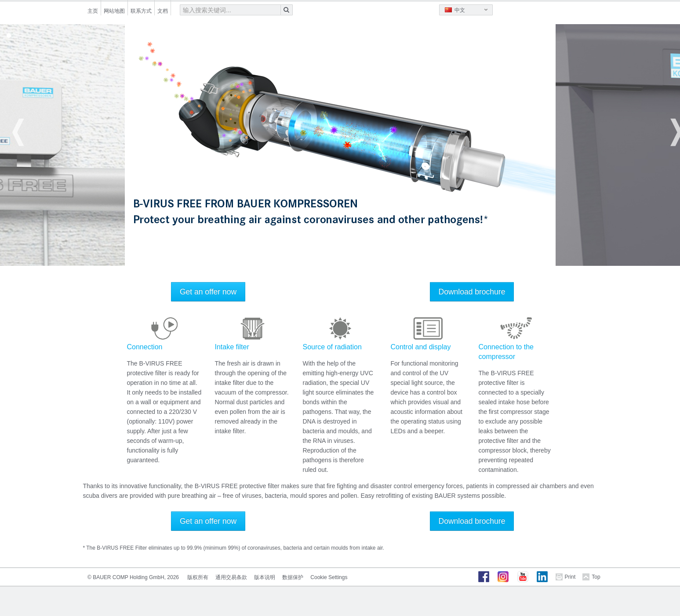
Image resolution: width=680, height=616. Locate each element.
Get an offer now (208, 292)
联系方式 (141, 11)
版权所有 (198, 577)
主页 (93, 11)
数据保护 (293, 577)
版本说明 (265, 577)
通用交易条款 (231, 577)
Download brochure (472, 292)
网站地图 (114, 11)
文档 (163, 11)
